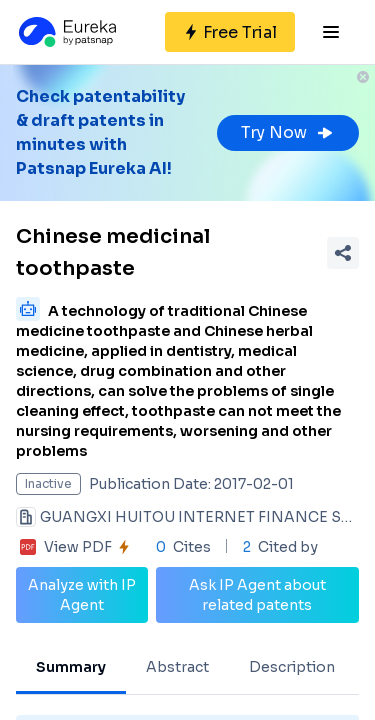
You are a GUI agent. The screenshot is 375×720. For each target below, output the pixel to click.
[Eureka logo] (66, 32)
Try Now (288, 132)
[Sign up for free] (230, 32)
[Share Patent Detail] (343, 253)
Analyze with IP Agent (82, 595)
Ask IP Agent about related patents (257, 595)
